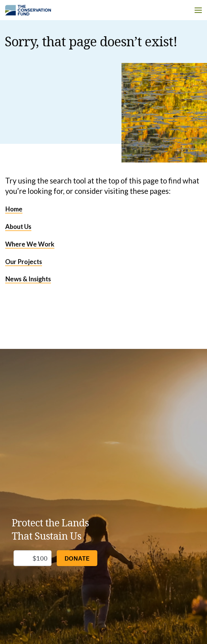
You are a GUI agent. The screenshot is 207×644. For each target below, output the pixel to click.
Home (14, 209)
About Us (18, 227)
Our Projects (24, 262)
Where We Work (30, 244)
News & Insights (28, 279)
